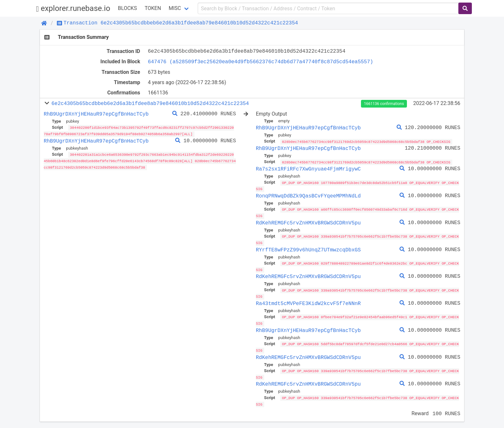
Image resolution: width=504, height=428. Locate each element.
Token (153, 8)
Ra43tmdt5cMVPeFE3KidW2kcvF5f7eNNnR (308, 301)
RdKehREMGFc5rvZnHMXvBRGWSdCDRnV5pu (308, 222)
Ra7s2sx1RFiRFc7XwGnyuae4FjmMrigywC (308, 169)
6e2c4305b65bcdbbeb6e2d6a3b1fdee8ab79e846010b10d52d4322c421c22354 (150, 103)
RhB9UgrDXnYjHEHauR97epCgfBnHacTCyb (96, 114)
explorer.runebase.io (73, 9)
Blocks (127, 8)
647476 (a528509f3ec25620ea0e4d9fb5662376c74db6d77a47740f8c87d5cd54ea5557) (261, 62)
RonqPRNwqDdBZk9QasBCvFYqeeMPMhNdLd (308, 195)
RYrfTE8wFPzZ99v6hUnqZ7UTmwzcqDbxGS (308, 248)
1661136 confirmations (384, 104)
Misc (175, 8)
